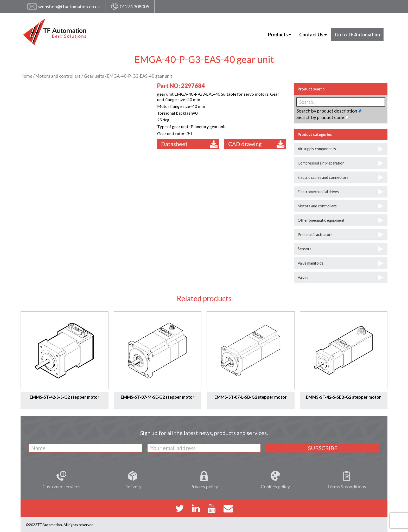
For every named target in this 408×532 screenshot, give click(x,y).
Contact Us (313, 35)
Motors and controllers (58, 76)
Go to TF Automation (357, 35)
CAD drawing (257, 144)
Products (280, 35)
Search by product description (327, 111)
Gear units (94, 76)
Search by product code (320, 117)
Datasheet (189, 144)
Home (26, 76)
